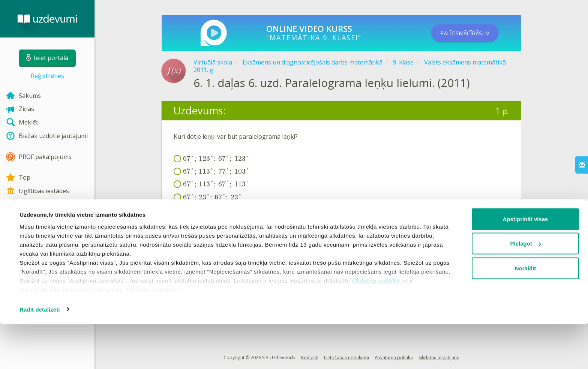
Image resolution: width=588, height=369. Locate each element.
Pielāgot (526, 289)
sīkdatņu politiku (376, 325)
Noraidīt (526, 313)
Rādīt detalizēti (40, 354)
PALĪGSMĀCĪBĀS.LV (473, 33)
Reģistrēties (47, 76)
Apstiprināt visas (526, 264)
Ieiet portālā (197, 226)
